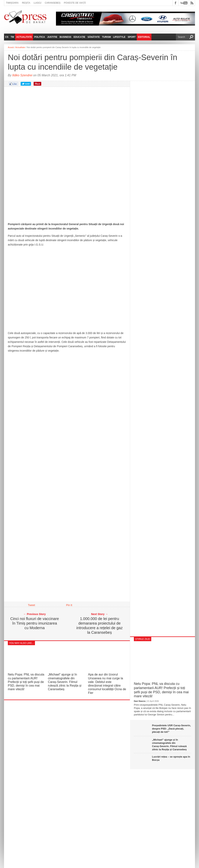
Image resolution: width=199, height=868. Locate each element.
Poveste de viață (75, 3)
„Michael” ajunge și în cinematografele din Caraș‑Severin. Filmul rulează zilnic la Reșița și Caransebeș (65, 682)
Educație (79, 37)
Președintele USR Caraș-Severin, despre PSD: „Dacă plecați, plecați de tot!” (171, 729)
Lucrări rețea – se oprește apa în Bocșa (171, 758)
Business (65, 37)
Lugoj (37, 3)
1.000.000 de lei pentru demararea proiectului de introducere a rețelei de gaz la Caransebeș (99, 626)
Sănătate (94, 37)
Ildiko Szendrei (22, 75)
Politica (40, 37)
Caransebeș (53, 3)
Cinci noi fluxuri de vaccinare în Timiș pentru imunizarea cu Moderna (35, 623)
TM (12, 37)
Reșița (26, 3)
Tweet (31, 605)
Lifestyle (119, 37)
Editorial (144, 37)
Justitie (52, 37)
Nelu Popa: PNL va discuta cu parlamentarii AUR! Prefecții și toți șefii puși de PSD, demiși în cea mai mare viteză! (26, 682)
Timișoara (12, 3)
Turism (106, 37)
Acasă (11, 47)
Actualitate (24, 37)
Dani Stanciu (140, 701)
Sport (132, 37)
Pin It (69, 605)
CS (7, 37)
